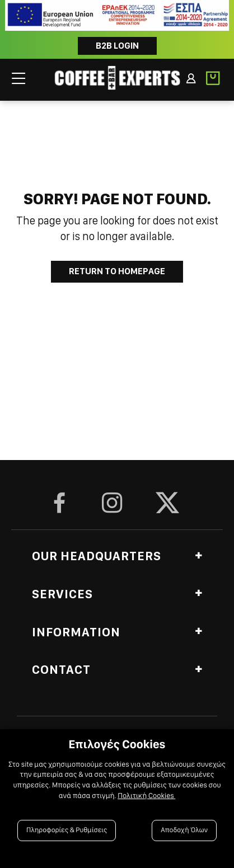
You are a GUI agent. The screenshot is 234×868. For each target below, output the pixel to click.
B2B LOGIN (117, 46)
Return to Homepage (117, 271)
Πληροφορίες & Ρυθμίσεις (67, 830)
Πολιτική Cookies (146, 796)
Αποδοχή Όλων (184, 830)
